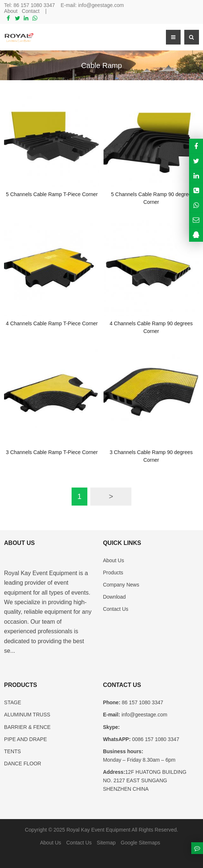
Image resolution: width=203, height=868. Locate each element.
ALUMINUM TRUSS (27, 715)
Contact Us (115, 609)
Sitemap (106, 843)
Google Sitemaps (140, 843)
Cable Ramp (101, 65)
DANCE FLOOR (23, 764)
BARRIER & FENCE (27, 727)
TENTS (12, 751)
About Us (113, 560)
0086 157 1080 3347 (155, 739)
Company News (121, 585)
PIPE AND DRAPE (26, 739)
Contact (30, 11)
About (11, 11)
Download (114, 597)
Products (113, 573)
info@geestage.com (101, 5)
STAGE (12, 702)
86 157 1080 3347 (34, 5)
